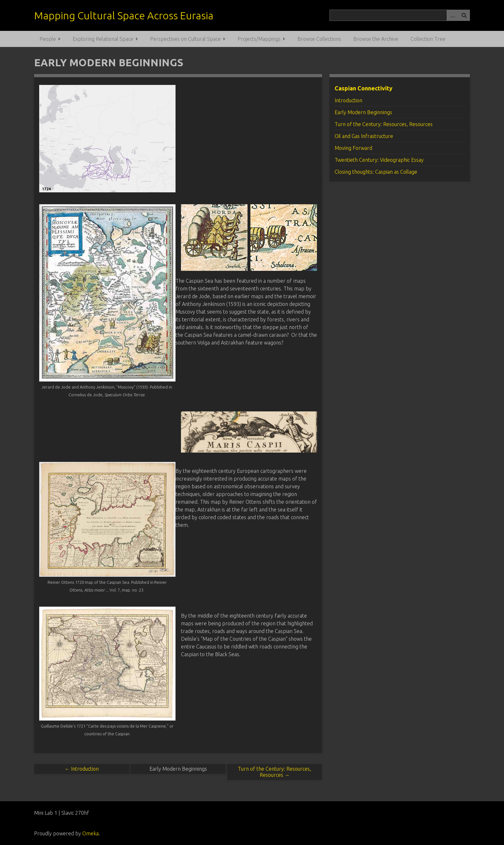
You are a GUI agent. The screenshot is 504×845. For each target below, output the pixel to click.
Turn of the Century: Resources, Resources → (274, 772)
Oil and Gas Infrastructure (364, 136)
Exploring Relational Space (103, 39)
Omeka (90, 833)
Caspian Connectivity (364, 88)
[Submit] (464, 15)
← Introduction (82, 769)
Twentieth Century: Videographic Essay (379, 160)
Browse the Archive (376, 39)
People (48, 39)
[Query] (400, 15)
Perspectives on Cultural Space (185, 39)
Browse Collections (319, 39)
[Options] (453, 15)
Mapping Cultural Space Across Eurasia (124, 15)
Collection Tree (428, 39)
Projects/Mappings (259, 39)
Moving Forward (353, 148)
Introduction (348, 100)
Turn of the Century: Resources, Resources (384, 124)
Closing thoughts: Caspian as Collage (376, 172)
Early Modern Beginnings (363, 112)
